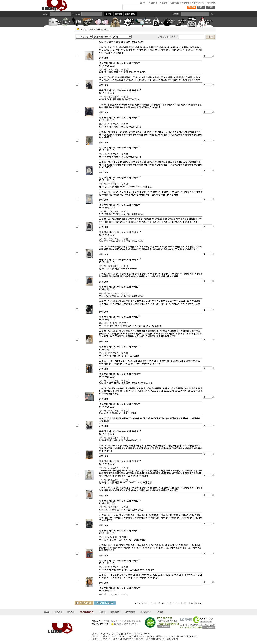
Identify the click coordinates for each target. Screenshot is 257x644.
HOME (92, 29)
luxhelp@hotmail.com (125, 624)
